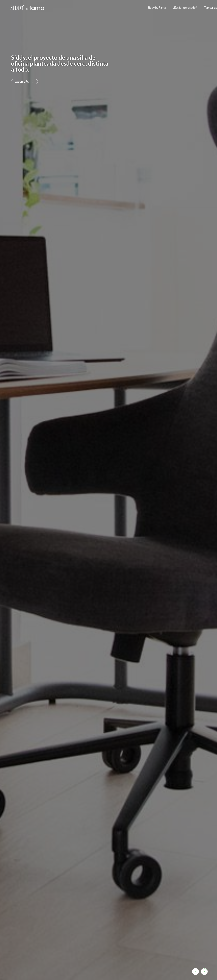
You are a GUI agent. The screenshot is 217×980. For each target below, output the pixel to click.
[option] (108, 490)
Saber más (24, 82)
